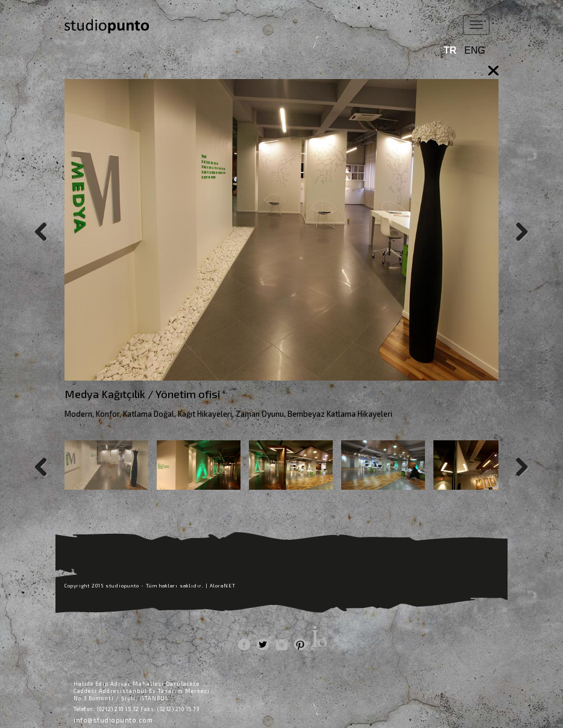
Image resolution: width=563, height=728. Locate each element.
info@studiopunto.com (113, 720)
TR (450, 50)
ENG (475, 50)
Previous (46, 230)
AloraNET (223, 586)
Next (517, 230)
